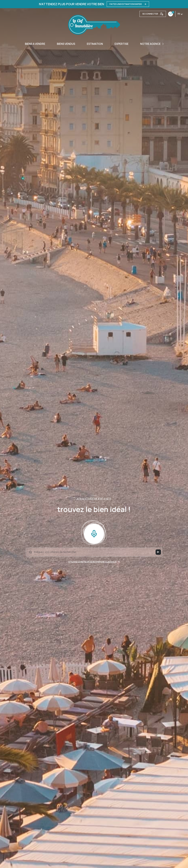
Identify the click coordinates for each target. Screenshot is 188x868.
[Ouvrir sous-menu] (163, 44)
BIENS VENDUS (66, 44)
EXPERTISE (122, 44)
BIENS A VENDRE (35, 44)
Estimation (95, 44)
